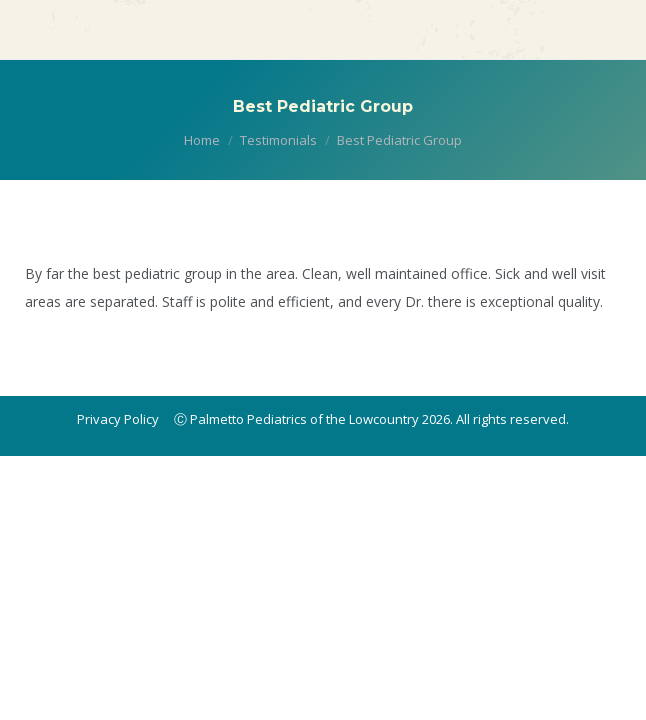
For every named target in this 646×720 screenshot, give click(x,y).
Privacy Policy (118, 419)
